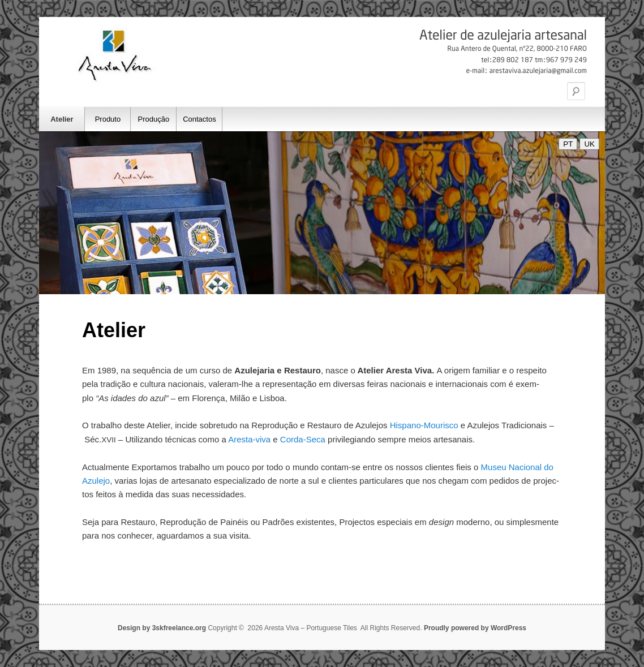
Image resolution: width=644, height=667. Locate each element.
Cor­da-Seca (304, 439)
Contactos (199, 119)
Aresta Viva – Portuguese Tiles (115, 55)
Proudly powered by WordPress (475, 628)
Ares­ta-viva (249, 439)
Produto (108, 119)
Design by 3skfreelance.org (163, 628)
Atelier (62, 119)
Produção (154, 119)
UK (589, 144)
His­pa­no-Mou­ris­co (424, 425)
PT (568, 144)
